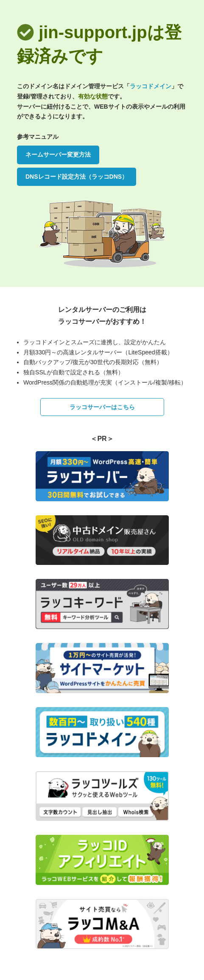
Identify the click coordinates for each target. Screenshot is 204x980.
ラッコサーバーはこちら (102, 407)
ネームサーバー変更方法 (58, 154)
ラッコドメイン (151, 86)
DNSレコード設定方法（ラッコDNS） (77, 177)
